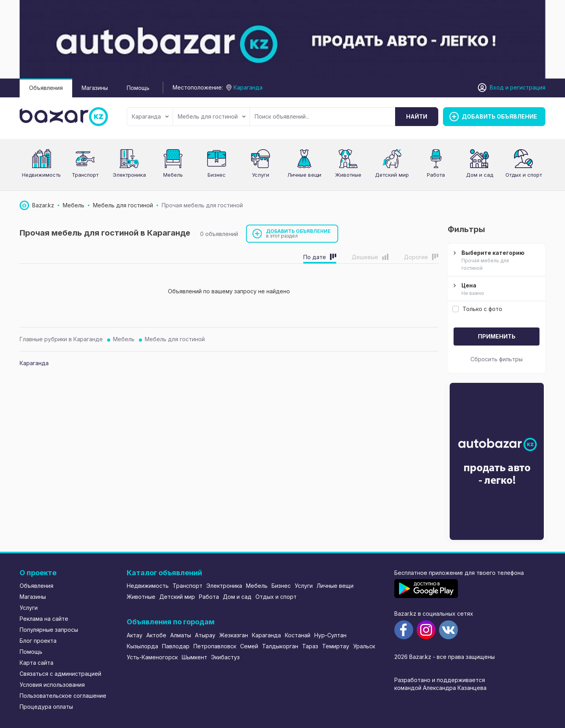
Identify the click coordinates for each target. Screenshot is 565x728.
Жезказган (234, 635)
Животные (141, 597)
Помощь (138, 88)
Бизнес (217, 175)
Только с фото (477, 309)
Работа (209, 597)
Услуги (261, 175)
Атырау (205, 635)
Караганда (150, 116)
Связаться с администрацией (60, 674)
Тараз (310, 646)
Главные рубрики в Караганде (61, 339)
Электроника (224, 586)
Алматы (181, 635)
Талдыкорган (280, 646)
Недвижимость (41, 175)
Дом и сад (480, 175)
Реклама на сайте (44, 619)
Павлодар (176, 646)
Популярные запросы (49, 630)
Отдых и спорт (276, 597)
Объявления (46, 88)
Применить (497, 336)
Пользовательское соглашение (63, 696)
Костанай (298, 635)
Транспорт (85, 175)
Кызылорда (142, 646)
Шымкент (194, 657)
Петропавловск (215, 646)
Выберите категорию (496, 261)
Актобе (156, 635)
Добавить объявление (299, 233)
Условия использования (52, 685)
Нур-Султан (330, 635)
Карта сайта (36, 663)
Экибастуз (225, 657)
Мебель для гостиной (212, 116)
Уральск (364, 646)
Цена (496, 289)
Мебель (173, 175)
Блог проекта (38, 641)
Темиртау (336, 646)
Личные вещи (335, 586)
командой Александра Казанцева (440, 688)
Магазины (95, 88)
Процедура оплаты (46, 707)
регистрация (528, 87)
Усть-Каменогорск (152, 657)
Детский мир (177, 597)
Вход (497, 87)
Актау (135, 635)
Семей (249, 646)
